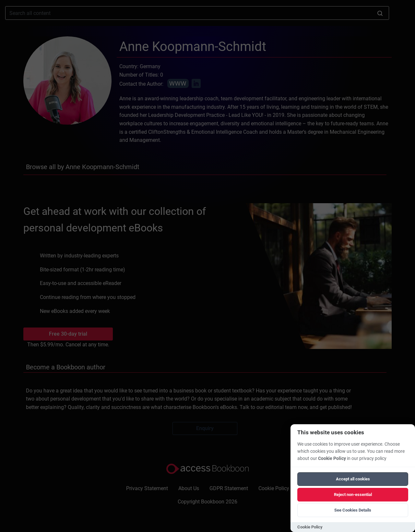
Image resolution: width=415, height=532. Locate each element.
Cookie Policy (332, 458)
